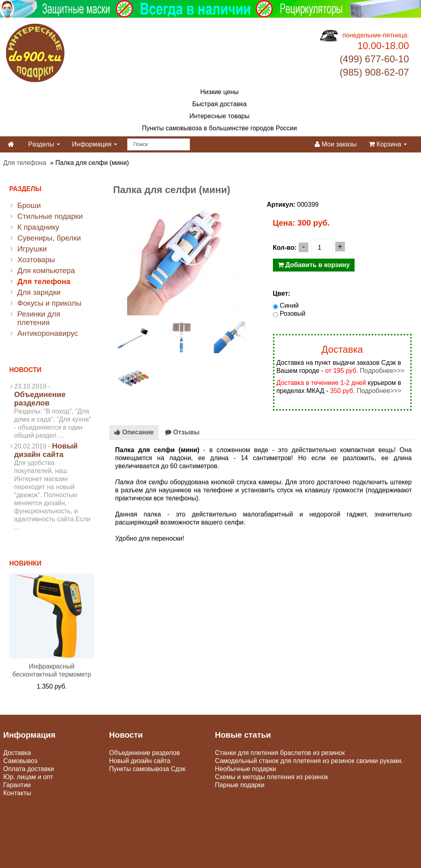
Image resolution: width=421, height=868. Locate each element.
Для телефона (25, 163)
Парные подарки (240, 785)
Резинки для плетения (39, 318)
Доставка (17, 753)
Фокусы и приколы (49, 303)
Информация (95, 144)
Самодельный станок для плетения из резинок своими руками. (309, 761)
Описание (134, 432)
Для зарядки (39, 292)
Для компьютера (46, 270)
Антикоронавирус (48, 333)
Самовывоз (20, 761)
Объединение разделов (40, 399)
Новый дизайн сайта (46, 450)
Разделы (44, 144)
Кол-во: (285, 248)
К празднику (38, 227)
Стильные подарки (50, 216)
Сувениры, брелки (49, 238)
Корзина (388, 144)
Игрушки (32, 249)
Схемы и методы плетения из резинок (271, 777)
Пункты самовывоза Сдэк (147, 769)
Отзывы (182, 432)
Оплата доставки (29, 769)
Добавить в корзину (314, 265)
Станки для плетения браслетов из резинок (280, 753)
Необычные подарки (246, 769)
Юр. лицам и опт (28, 777)
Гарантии (17, 785)
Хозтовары (36, 260)
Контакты (17, 793)
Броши (29, 205)
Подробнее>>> (382, 371)
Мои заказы (336, 144)
